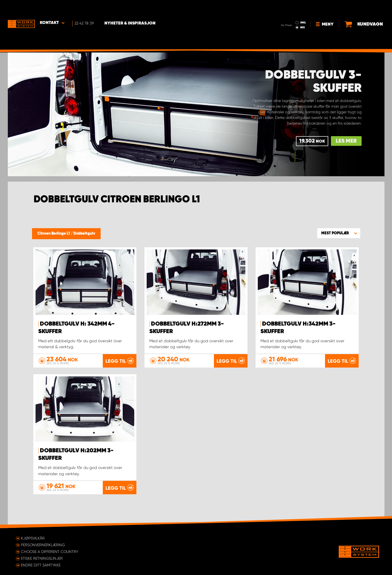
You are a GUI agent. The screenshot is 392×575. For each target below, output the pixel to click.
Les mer (346, 141)
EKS (280, 12)
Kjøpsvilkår (33, 538)
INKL (281, 8)
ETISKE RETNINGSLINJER (42, 558)
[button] (339, 233)
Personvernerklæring (43, 545)
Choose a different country (50, 551)
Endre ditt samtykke (41, 565)
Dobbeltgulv (84, 234)
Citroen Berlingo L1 (54, 234)
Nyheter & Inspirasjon (130, 8)
